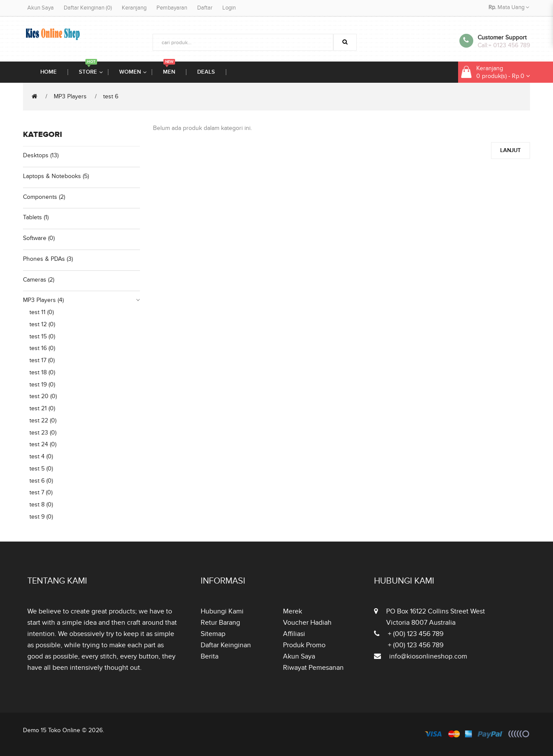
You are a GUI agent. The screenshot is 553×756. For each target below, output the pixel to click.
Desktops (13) (41, 155)
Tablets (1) (36, 217)
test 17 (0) (42, 360)
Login (229, 8)
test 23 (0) (43, 433)
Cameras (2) (39, 280)
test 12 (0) (42, 324)
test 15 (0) (42, 336)
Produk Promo (304, 645)
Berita (210, 656)
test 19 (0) (42, 384)
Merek (293, 611)
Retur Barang (220, 623)
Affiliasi (294, 634)
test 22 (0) (43, 420)
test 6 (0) (41, 481)
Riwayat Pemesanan (313, 668)
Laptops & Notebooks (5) (56, 176)
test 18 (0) (42, 372)
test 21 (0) (42, 408)
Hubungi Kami (222, 611)
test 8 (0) (41, 505)
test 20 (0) (43, 396)
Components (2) (44, 197)
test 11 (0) (42, 312)
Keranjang (134, 8)
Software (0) (39, 238)
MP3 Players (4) (43, 300)
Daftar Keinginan (226, 645)
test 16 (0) (42, 348)
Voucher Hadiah (307, 623)
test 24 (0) (43, 444)
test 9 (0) (41, 517)
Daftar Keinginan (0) (88, 8)
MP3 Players (70, 96)
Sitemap (213, 634)
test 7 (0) (41, 492)
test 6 (111, 96)
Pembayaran (172, 8)
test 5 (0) (41, 469)
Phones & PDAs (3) (48, 259)
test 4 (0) (41, 456)
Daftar (205, 8)
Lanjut (511, 150)
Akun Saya (41, 8)
